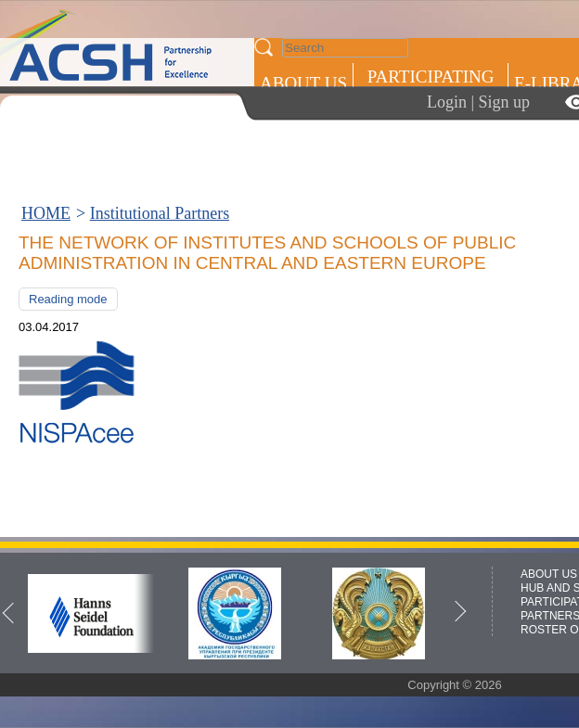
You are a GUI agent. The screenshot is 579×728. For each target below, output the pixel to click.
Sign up (505, 102)
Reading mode (68, 299)
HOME (46, 213)
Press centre (322, 151)
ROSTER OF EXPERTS (430, 163)
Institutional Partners (160, 213)
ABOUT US (303, 83)
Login (447, 102)
